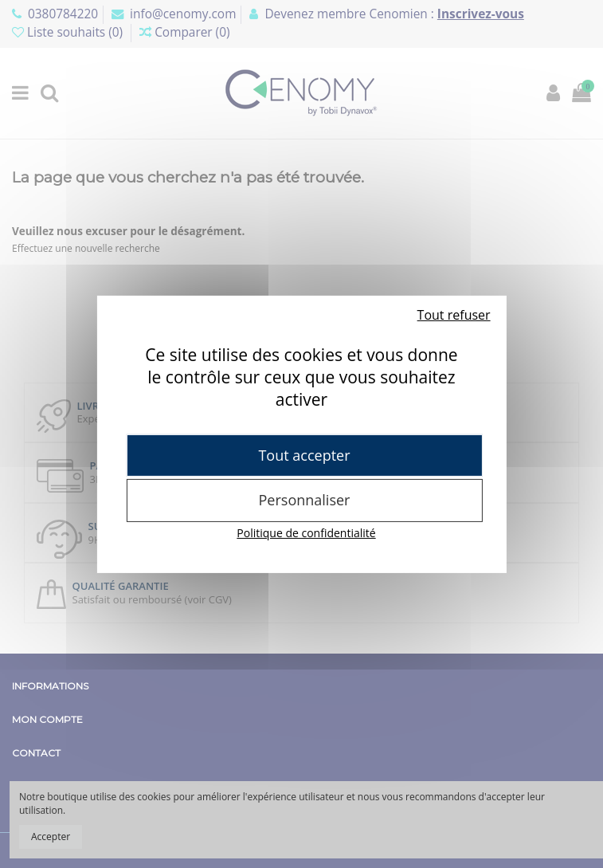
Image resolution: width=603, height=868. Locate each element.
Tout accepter (304, 454)
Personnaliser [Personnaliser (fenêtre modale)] (305, 500)
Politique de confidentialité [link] (306, 533)
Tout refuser (454, 314)
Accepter (51, 837)
